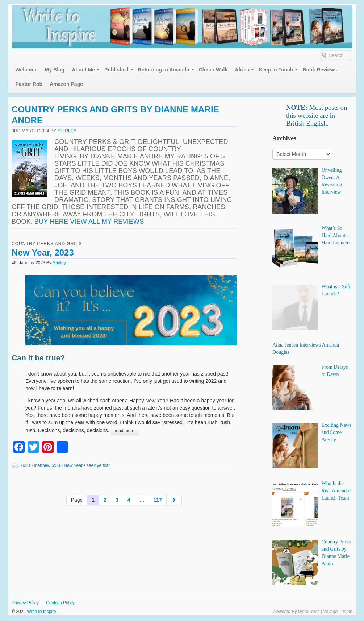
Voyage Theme (338, 612)
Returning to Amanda (164, 70)
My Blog (55, 70)
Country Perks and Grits (47, 244)
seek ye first (98, 465)
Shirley (67, 131)
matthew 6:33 (47, 465)
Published (116, 70)
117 (158, 500)
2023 (25, 465)
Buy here (51, 222)
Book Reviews (320, 70)
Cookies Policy (60, 603)
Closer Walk (213, 70)
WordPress (309, 612)
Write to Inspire (41, 612)
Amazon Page (66, 84)
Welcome (27, 70)
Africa (242, 70)
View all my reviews (107, 222)
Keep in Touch (276, 70)
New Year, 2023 (43, 252)
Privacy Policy (25, 603)
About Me (83, 70)
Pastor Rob (29, 84)
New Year (73, 465)
